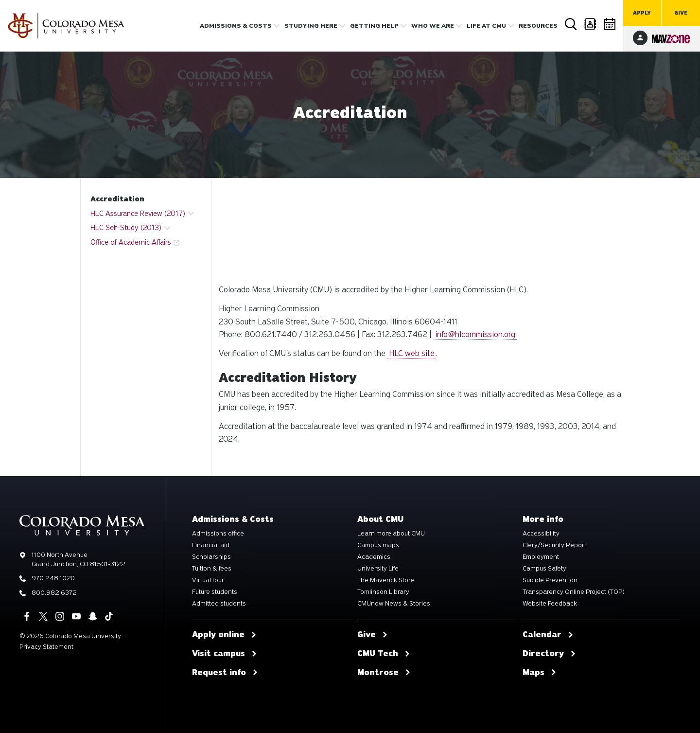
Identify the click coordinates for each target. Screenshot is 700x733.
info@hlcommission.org (475, 334)
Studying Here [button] (311, 26)
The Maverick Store (386, 580)
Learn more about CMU (391, 534)
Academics (374, 557)
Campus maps (378, 545)
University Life (378, 569)
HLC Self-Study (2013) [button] (126, 228)
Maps (540, 673)
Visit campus (225, 654)
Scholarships (211, 557)
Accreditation (117, 199)
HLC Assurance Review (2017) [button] (138, 214)
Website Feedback (550, 604)
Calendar (610, 24)
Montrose (384, 673)
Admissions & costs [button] (236, 26)
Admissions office (218, 534)
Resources (538, 26)
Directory (591, 24)
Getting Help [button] (374, 26)
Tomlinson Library (383, 592)
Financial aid (211, 545)
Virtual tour (208, 580)
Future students (215, 592)
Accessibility (541, 534)
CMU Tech (384, 654)
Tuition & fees (212, 569)
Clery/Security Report (554, 545)
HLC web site (412, 353)
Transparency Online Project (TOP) (574, 592)
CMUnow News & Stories (394, 604)
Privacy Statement (46, 647)
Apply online (224, 635)
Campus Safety (544, 569)
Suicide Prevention (550, 580)
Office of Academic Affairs (131, 242)
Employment (541, 557)
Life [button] (486, 26)
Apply (642, 13)
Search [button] (571, 24)
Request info (225, 673)
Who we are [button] (433, 26)
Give (681, 13)
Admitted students (219, 604)
